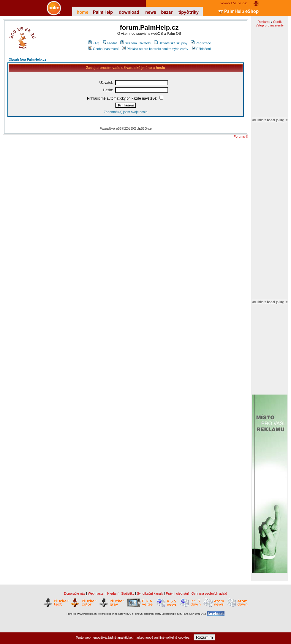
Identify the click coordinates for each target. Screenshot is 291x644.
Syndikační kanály (150, 593)
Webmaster (96, 593)
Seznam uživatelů (135, 43)
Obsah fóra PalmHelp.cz (27, 59)
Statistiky (128, 593)
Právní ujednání (177, 593)
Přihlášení (201, 49)
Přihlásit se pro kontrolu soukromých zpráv (155, 49)
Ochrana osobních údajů (209, 593)
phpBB (117, 128)
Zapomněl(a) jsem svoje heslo (126, 112)
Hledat (110, 43)
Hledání (113, 593)
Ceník (277, 22)
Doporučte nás (75, 593)
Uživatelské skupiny (171, 43)
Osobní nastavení (103, 49)
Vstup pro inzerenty (269, 25)
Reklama (264, 22)
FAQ (94, 43)
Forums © (241, 136)
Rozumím (204, 637)
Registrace (201, 43)
